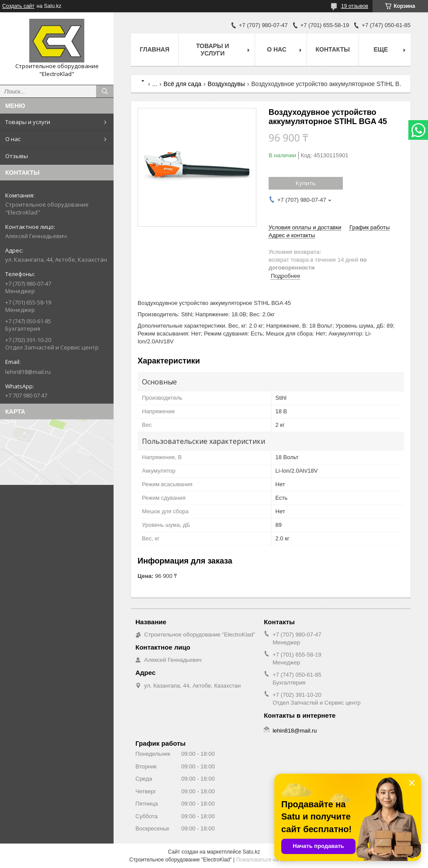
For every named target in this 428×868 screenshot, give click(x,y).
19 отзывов (355, 6)
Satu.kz (251, 852)
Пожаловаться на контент (267, 860)
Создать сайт (18, 6)
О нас (13, 139)
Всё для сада (183, 84)
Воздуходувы (226, 84)
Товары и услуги (28, 122)
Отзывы (17, 156)
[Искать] (105, 91)
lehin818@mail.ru (28, 372)
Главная (155, 49)
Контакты (333, 49)
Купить (306, 183)
